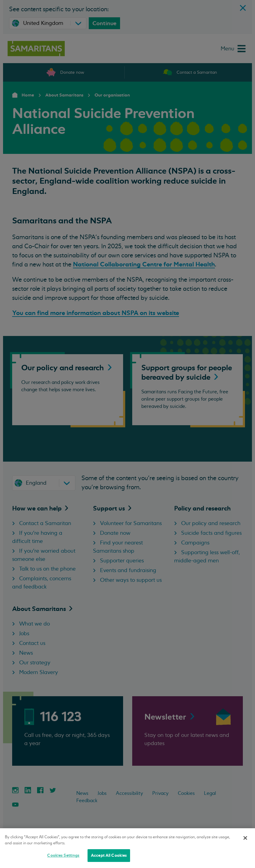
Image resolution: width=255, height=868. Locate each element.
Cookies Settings (63, 855)
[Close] (245, 838)
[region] (127, 848)
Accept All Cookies (109, 855)
